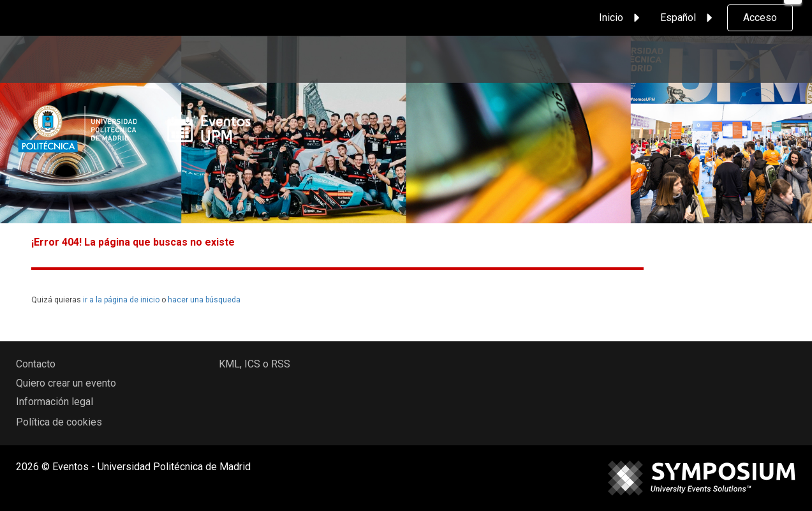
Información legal (55, 402)
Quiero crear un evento (66, 383)
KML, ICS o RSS (255, 364)
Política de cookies (59, 422)
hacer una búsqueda (204, 300)
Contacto (36, 364)
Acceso (760, 18)
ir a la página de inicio (121, 300)
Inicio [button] (621, 18)
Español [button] (688, 18)
